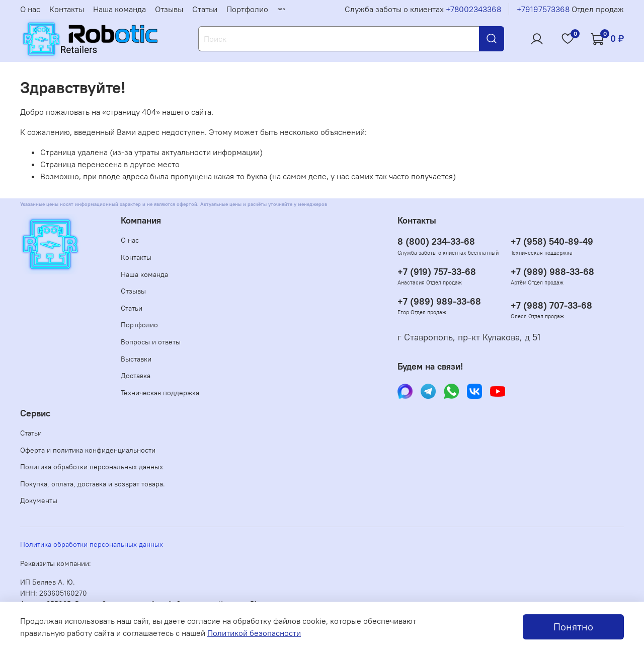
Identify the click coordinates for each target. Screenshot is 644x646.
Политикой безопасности (254, 633)
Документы (39, 500)
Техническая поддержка (160, 393)
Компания (141, 221)
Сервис (35, 413)
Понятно (573, 627)
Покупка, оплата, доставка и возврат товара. (93, 484)
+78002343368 (473, 9)
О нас (30, 9)
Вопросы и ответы (151, 342)
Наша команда (119, 9)
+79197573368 (543, 9)
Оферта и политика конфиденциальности (88, 450)
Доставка (136, 376)
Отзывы (169, 9)
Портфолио (247, 9)
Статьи (205, 9)
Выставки (136, 359)
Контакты (67, 9)
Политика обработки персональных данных (92, 467)
